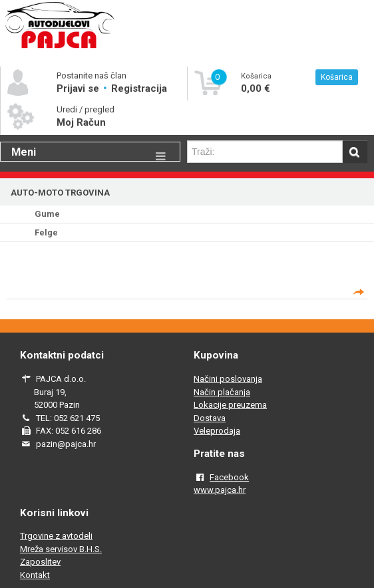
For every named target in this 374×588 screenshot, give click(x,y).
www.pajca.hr (220, 490)
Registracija (139, 88)
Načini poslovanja (228, 379)
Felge (46, 232)
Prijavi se (79, 88)
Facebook (229, 477)
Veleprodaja (217, 431)
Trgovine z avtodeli (56, 536)
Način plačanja (222, 392)
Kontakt (35, 575)
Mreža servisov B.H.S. (61, 549)
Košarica (337, 77)
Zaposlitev (40, 562)
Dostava (210, 418)
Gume (47, 214)
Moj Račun (81, 122)
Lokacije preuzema (230, 405)
